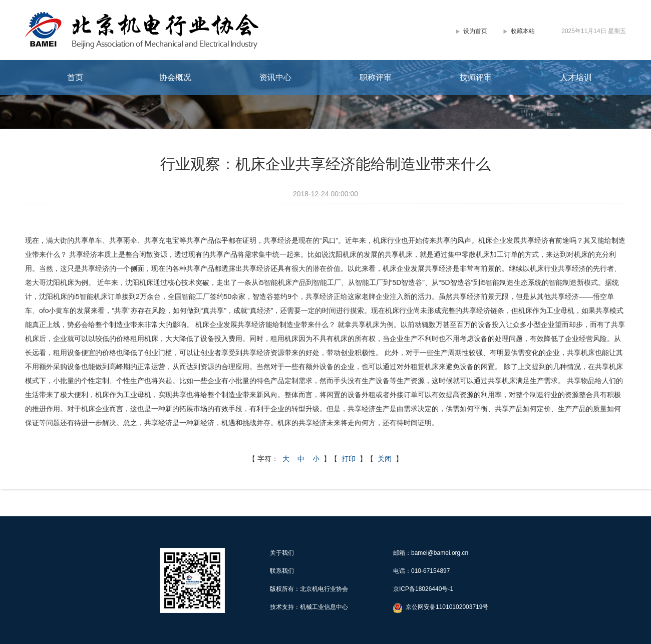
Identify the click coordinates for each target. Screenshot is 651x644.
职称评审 (376, 77)
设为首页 (475, 31)
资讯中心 (275, 77)
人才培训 (576, 77)
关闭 (385, 459)
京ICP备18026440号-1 (423, 589)
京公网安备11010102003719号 (447, 607)
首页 (75, 77)
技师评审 (476, 77)
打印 (349, 459)
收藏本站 (523, 31)
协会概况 (175, 77)
